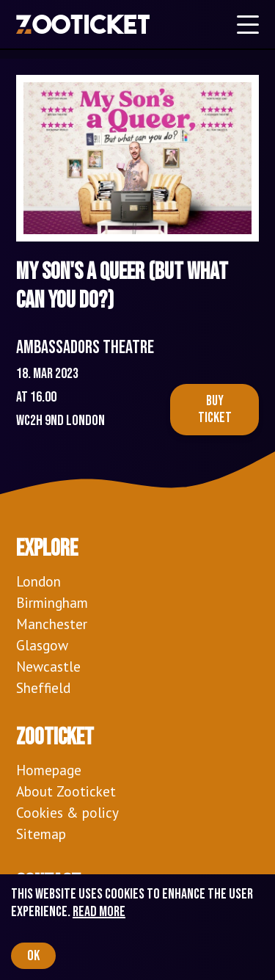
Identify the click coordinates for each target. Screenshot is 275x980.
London (38, 581)
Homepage (49, 770)
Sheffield (43, 687)
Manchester (52, 624)
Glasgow (42, 645)
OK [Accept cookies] (33, 956)
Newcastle (48, 666)
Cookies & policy (67, 812)
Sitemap (41, 834)
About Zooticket (66, 791)
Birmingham (52, 602)
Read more (99, 912)
